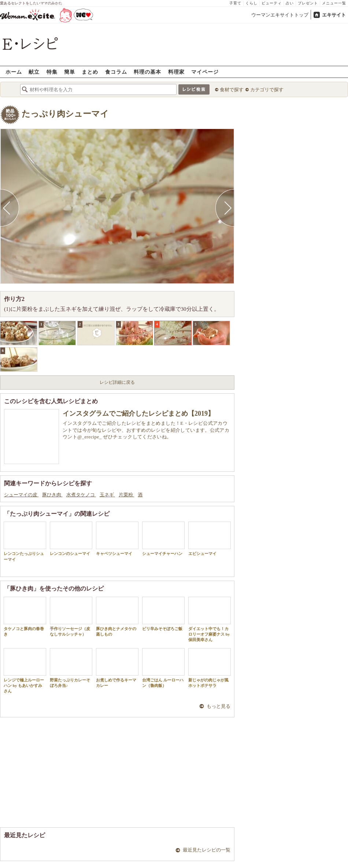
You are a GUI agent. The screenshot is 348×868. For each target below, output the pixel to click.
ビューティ (272, 3)
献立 (34, 72)
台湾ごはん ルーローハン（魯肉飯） (163, 668)
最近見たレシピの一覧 (207, 850)
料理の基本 (147, 72)
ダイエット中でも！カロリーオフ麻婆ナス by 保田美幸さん (210, 619)
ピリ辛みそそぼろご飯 (163, 614)
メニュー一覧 (334, 3)
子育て (235, 3)
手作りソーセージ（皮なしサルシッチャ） (71, 617)
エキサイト (334, 15)
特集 (52, 72)
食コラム (116, 72)
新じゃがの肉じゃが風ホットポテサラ (210, 668)
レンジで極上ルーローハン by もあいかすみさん (25, 671)
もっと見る (219, 706)
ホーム (14, 72)
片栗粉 (126, 495)
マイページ (205, 72)
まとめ (90, 72)
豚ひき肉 (52, 495)
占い (290, 3)
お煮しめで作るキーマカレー (117, 668)
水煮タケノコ (81, 495)
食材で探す (232, 90)
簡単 (70, 72)
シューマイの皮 (21, 495)
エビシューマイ (210, 539)
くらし (251, 3)
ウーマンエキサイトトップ (280, 15)
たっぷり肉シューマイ (65, 114)
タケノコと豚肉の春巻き (25, 617)
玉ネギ (107, 495)
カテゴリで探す (267, 90)
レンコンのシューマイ (71, 539)
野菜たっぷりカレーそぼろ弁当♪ (71, 668)
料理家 (176, 72)
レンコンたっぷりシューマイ (25, 541)
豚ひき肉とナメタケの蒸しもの (117, 617)
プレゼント (308, 3)
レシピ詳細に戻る (117, 382)
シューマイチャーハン (163, 539)
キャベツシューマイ (117, 539)
